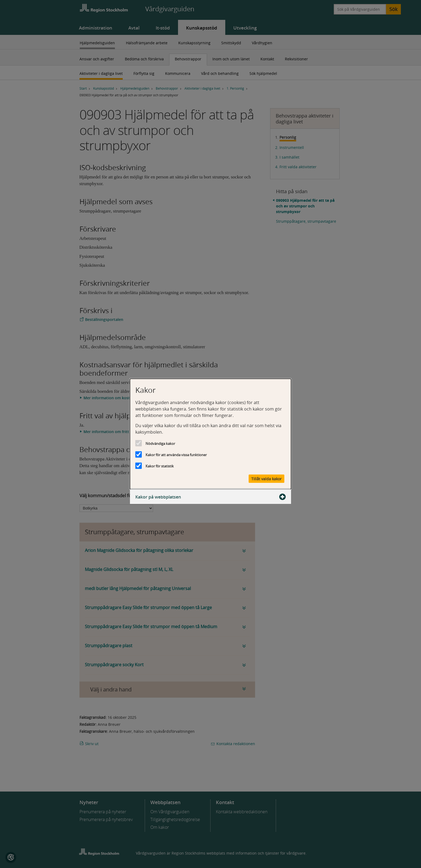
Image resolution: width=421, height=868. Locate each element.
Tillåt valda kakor (266, 479)
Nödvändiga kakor (160, 443)
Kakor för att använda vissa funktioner (176, 455)
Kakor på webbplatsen (210, 497)
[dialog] (210, 434)
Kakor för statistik (160, 466)
